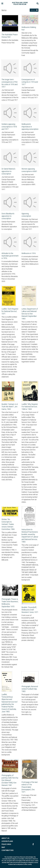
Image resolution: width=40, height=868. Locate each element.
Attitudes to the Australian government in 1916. (10, 256)
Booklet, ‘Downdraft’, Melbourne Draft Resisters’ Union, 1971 (30, 610)
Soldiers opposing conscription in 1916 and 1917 (9, 127)
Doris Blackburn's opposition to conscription (8, 216)
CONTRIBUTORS (8, 850)
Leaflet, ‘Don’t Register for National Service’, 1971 (10, 311)
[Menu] (2, 4)
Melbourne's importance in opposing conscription (30, 127)
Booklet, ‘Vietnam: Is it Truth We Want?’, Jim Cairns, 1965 (10, 407)
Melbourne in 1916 (29, 253)
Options (33, 10)
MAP (3, 847)
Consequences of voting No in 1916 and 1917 (30, 82)
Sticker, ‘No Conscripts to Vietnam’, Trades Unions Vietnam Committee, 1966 (8, 524)
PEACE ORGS (6, 844)
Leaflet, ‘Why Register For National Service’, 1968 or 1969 (30, 407)
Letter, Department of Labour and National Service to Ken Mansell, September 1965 (30, 314)
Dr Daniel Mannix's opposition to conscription (8, 171)
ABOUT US (5, 838)
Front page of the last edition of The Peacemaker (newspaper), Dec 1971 (30, 787)
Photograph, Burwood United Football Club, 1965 (30, 689)
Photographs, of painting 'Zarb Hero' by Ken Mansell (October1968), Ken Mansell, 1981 (10, 780)
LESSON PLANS (7, 841)
